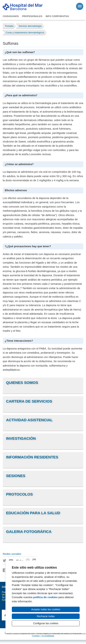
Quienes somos (22, 383)
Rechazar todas (46, 616)
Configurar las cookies (46, 623)
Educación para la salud (33, 513)
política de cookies (45, 597)
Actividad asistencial (29, 420)
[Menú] (80, 6)
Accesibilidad (48, 636)
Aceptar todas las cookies (46, 609)
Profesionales (32, 16)
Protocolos (19, 494)
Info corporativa (57, 16)
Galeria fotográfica (29, 532)
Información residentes (32, 457)
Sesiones (16, 476)
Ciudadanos (11, 16)
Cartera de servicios (29, 401)
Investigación (21, 438)
